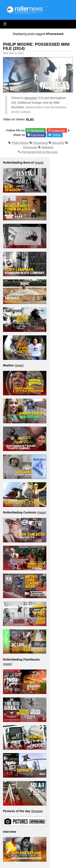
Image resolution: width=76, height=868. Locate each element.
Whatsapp (37, 130)
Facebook (38, 135)
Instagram (58, 130)
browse (37, 811)
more (39, 162)
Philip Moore (20, 143)
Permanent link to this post (39, 152)
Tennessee (30, 147)
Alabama (47, 147)
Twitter (57, 135)
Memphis (31, 98)
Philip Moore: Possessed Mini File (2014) (36, 46)
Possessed (40, 143)
